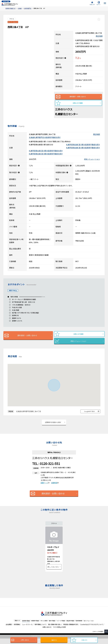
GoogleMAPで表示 (89, 413)
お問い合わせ (24, 640)
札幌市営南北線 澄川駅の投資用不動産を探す (83, 146)
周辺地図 (99, 36)
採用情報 (16, 630)
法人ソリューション (89, 626)
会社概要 (8, 630)
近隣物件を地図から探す (53, 424)
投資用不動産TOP (11, 8)
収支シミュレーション (92, 160)
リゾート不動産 (61, 626)
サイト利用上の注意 (59, 633)
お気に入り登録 (78, 104)
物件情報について (40, 630)
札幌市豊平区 (28, 8)
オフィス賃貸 (44, 626)
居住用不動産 (70, 626)
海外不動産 (52, 626)
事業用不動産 (35, 626)
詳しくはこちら (53, 572)
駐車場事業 (79, 626)
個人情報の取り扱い (54, 630)
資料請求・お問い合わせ (78, 97)
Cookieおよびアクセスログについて (91, 630)
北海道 (20, 8)
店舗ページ (45, 485)
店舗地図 (55, 485)
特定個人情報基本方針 (70, 630)
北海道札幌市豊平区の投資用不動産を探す (45, 139)
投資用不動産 (26, 626)
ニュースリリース (27, 630)
